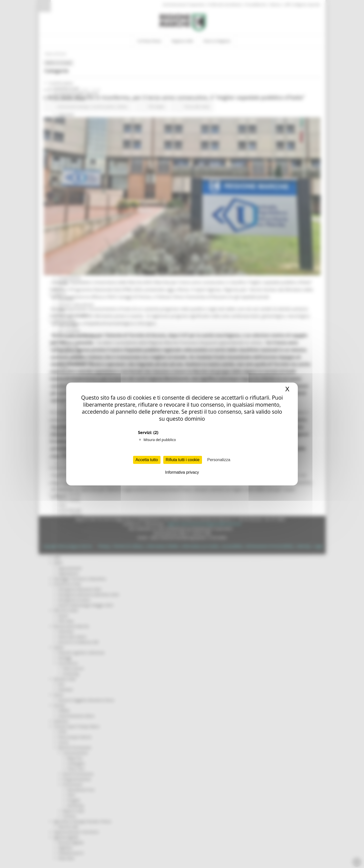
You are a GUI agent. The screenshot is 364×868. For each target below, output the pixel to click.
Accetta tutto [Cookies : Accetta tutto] (147, 460)
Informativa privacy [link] (182, 472)
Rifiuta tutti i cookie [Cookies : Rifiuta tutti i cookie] (183, 460)
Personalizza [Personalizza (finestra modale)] (219, 460)
